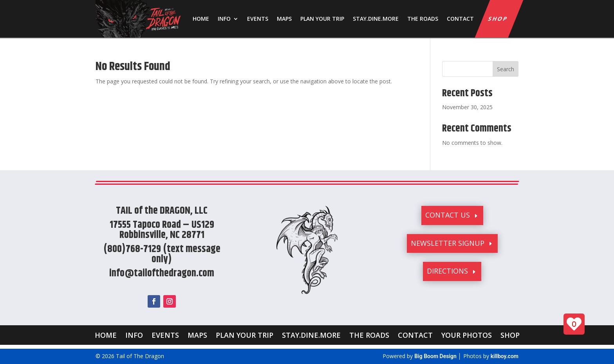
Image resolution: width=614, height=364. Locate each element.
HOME (201, 19)
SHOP (498, 19)
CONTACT (460, 19)
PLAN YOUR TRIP (322, 19)
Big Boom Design (435, 356)
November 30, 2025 (467, 107)
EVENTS (258, 19)
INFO (224, 19)
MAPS (284, 19)
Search (506, 69)
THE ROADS (423, 19)
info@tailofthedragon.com (162, 273)
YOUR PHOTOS (467, 334)
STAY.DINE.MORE (376, 19)
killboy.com (505, 356)
